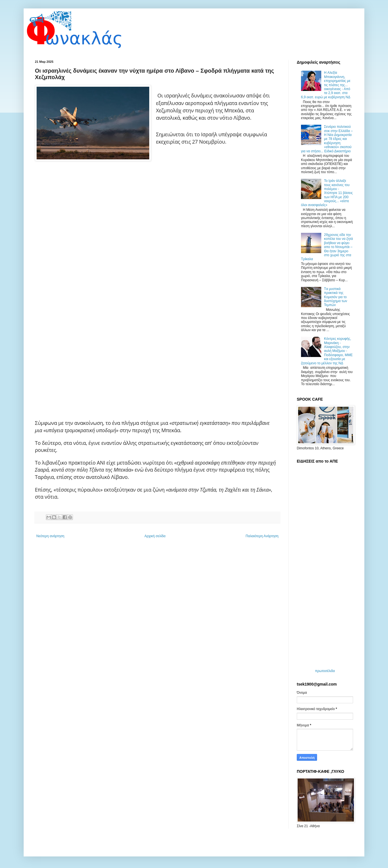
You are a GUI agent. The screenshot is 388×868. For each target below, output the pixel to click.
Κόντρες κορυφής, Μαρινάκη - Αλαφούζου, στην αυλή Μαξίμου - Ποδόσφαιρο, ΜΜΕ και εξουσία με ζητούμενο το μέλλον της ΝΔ (327, 351)
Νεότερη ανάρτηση (50, 536)
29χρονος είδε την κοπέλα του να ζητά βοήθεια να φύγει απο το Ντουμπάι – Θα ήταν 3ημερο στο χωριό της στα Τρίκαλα (327, 247)
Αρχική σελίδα (155, 536)
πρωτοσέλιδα (325, 671)
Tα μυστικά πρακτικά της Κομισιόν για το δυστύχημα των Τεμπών (336, 297)
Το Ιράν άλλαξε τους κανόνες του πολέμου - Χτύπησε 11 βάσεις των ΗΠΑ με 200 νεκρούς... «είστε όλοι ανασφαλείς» (327, 193)
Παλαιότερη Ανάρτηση (262, 536)
